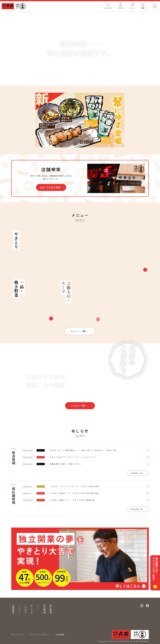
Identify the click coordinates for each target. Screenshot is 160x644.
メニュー (19, 609)
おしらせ (32, 609)
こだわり (25, 609)
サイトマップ (17, 635)
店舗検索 (13, 609)
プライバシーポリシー (40, 635)
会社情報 (44, 609)
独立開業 (51, 609)
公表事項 (60, 635)
